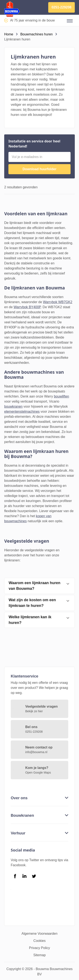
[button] (70, 21)
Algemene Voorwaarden (39, 934)
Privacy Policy (40, 948)
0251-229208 (62, 7)
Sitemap (39, 955)
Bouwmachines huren (36, 34)
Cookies (40, 941)
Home (9, 34)
